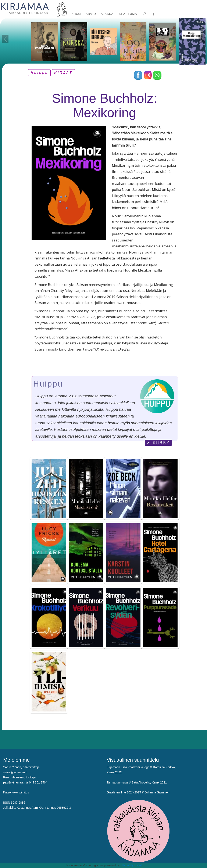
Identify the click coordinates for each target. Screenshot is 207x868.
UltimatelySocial (131, 865)
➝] (152, 14)
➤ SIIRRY (158, 443)
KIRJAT (77, 14)
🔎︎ (144, 14)
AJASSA (107, 14)
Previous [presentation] (5, 40)
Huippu (39, 73)
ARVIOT (92, 14)
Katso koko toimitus (16, 792)
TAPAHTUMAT (128, 14)
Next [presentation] (202, 39)
